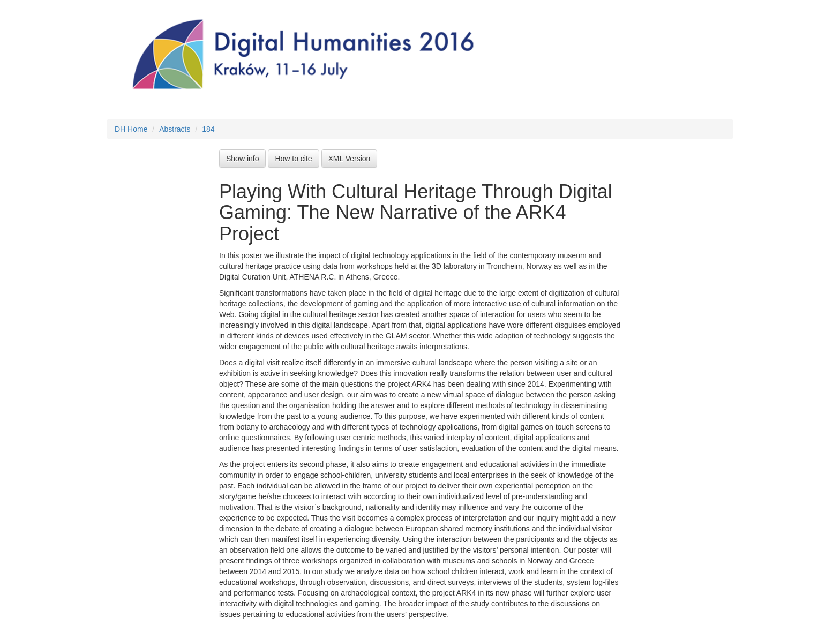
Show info (242, 159)
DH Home (131, 129)
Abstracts (175, 129)
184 (208, 129)
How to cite (293, 159)
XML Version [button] (350, 159)
